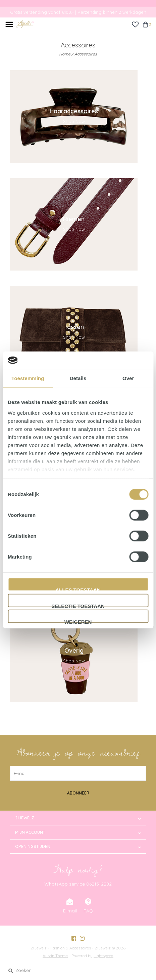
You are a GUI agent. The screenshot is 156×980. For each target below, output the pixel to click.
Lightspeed (103, 956)
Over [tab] (128, 378)
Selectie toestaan (78, 605)
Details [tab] (78, 378)
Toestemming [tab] (28, 378)
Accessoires (86, 54)
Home (65, 54)
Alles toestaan (78, 589)
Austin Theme (55, 956)
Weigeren (78, 621)
